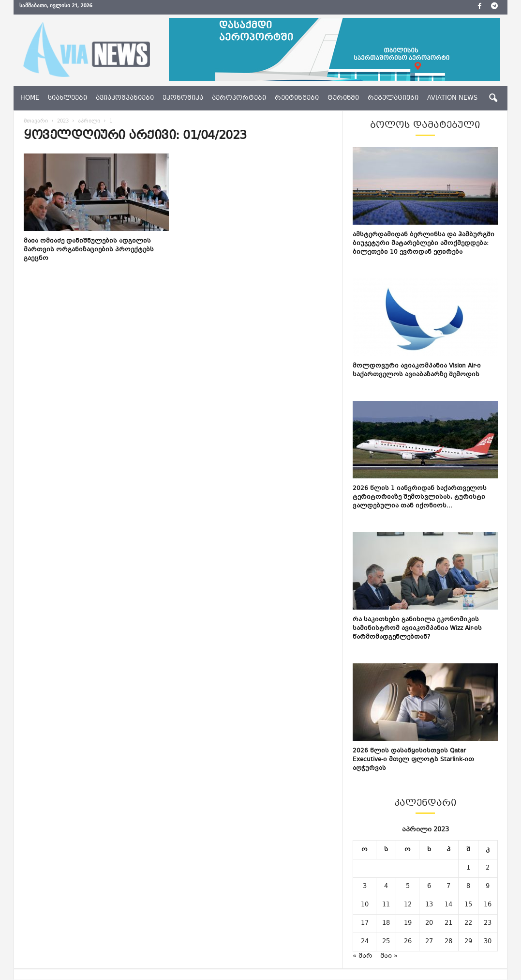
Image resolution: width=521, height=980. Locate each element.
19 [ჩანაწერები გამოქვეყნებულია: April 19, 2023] (408, 923)
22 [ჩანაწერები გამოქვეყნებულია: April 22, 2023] (468, 923)
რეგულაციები (393, 98)
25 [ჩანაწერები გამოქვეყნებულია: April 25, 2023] (386, 942)
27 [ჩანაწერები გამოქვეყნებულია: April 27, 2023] (429, 942)
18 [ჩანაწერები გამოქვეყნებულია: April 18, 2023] (386, 923)
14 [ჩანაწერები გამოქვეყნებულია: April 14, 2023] (448, 905)
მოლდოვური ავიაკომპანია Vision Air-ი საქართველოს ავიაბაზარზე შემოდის (417, 370)
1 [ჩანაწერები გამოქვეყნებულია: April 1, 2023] (468, 868)
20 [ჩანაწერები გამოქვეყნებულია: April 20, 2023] (429, 923)
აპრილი (89, 121)
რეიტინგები (297, 98)
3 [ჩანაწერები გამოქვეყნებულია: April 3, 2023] (365, 887)
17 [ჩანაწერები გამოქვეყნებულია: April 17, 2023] (365, 923)
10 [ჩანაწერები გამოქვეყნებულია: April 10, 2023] (365, 905)
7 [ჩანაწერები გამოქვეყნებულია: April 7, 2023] (448, 887)
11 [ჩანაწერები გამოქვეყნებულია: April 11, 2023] (386, 905)
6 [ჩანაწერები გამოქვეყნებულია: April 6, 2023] (429, 887)
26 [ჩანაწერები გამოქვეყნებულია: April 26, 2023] (408, 942)
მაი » (389, 956)
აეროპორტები (239, 98)
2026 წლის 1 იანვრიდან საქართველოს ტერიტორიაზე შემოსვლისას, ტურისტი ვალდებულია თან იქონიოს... (420, 497)
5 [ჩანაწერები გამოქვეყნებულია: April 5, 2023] (408, 887)
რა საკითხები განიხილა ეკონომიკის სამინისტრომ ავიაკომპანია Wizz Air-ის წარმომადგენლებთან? (417, 628)
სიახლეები (67, 98)
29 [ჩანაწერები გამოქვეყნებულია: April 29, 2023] (468, 942)
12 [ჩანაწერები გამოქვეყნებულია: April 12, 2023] (408, 905)
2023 (63, 121)
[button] (493, 98)
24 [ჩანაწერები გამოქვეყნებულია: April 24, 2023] (365, 942)
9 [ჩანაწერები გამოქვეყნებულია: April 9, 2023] (488, 887)
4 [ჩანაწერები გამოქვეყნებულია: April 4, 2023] (386, 887)
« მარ (363, 956)
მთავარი (36, 121)
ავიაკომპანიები (125, 98)
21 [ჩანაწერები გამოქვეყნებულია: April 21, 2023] (448, 923)
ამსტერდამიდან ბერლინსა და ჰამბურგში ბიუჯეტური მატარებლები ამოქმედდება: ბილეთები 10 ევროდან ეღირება (424, 244)
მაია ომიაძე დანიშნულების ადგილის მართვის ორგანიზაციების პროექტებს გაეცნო (89, 250)
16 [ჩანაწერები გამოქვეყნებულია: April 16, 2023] (488, 905)
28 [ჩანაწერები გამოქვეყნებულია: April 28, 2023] (448, 942)
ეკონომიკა (183, 98)
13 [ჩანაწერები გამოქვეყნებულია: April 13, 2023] (429, 905)
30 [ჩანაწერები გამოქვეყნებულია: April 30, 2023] (488, 942)
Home (30, 98)
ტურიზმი (343, 98)
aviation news (452, 98)
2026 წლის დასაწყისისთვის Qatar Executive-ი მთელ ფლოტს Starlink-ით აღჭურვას (413, 760)
